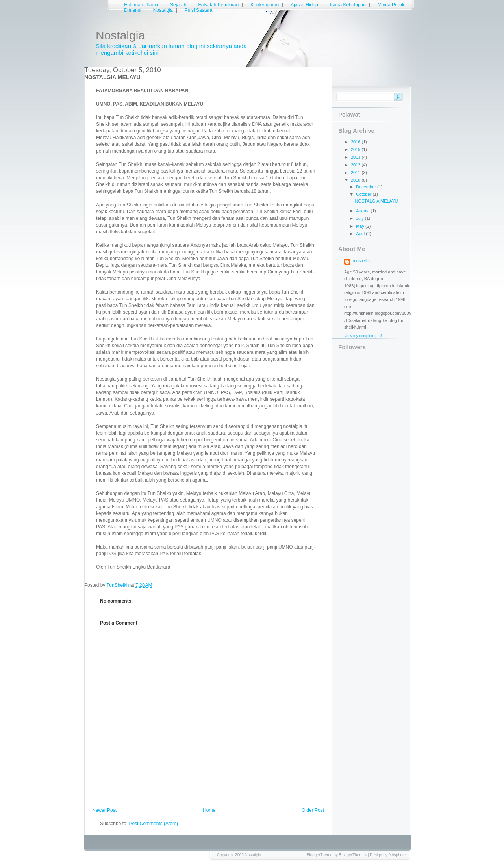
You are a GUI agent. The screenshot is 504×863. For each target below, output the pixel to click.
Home (209, 810)
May (361, 226)
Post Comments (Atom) (153, 824)
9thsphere (397, 855)
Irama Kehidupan (348, 5)
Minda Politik (391, 5)
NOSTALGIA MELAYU (376, 201)
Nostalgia (120, 35)
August (363, 211)
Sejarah (178, 5)
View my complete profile (365, 336)
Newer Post (104, 810)
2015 (356, 149)
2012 (356, 165)
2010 (356, 180)
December (367, 187)
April (361, 234)
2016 (356, 142)
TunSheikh (361, 261)
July (360, 218)
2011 (356, 173)
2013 (356, 157)
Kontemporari (265, 5)
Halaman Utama (141, 5)
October (364, 194)
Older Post (313, 810)
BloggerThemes (353, 855)
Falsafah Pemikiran (218, 5)
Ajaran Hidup (304, 5)
